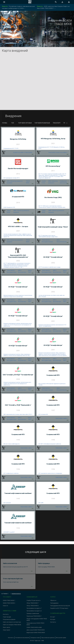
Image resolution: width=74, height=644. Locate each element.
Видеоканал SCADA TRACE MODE (36, 633)
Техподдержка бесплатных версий (60, 606)
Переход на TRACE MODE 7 (34, 616)
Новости (5, 606)
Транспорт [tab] (57, 123)
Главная (5, 594)
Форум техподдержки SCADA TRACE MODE (37, 620)
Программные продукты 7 (34, 608)
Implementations (16, 594)
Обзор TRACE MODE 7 (33, 603)
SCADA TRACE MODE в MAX (34, 627)
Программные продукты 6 (34, 611)
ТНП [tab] (13, 123)
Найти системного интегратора (12, 622)
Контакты (6, 614)
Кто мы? (53, 617)
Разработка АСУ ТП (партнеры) (59, 608)
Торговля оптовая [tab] (25, 123)
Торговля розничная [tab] (42, 123)
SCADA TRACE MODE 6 (9, 603)
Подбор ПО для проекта (33, 600)
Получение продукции (9, 619)
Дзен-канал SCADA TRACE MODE (36, 630)
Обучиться (53, 600)
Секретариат (7, 630)
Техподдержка (54, 603)
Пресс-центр (7, 627)
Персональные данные (48, 638)
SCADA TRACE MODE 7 (9, 600)
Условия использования (22, 638)
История (53, 619)
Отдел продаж (7, 617)
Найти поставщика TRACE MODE (12, 625)
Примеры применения (33, 613)
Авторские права (61, 638)
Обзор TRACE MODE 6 (33, 606)
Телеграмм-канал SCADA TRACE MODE (35, 624)
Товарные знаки (35, 638)
